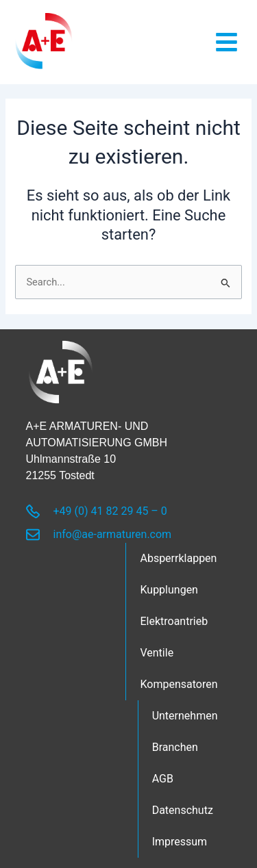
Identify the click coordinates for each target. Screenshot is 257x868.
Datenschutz (183, 810)
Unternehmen (185, 716)
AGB (163, 779)
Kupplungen (169, 590)
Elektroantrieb (174, 621)
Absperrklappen (178, 558)
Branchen (175, 747)
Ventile (157, 653)
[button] (227, 42)
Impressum (180, 842)
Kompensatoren (179, 684)
